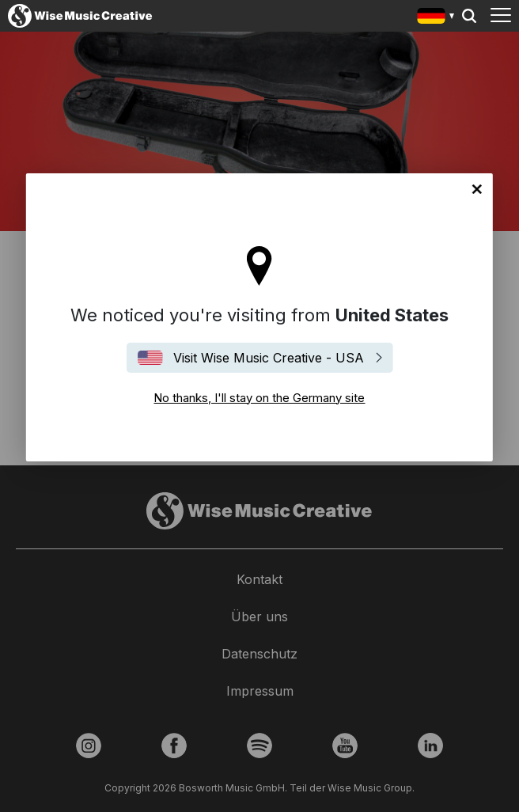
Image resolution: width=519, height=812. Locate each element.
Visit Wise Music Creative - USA (269, 358)
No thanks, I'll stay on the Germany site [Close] (477, 189)
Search (469, 16)
